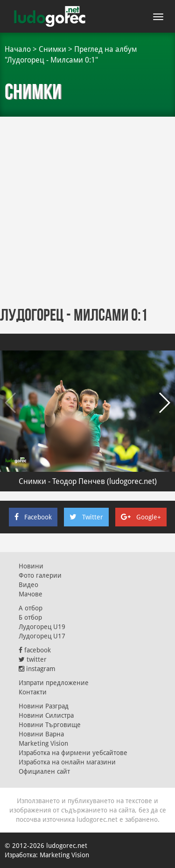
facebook (35, 650)
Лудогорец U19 (42, 627)
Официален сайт (44, 771)
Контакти (33, 692)
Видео (28, 585)
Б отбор (30, 617)
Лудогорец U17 (42, 636)
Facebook (33, 517)
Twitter (86, 517)
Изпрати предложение (54, 683)
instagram (37, 669)
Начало (18, 49)
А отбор (31, 608)
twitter (33, 659)
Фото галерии (40, 575)
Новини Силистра (46, 715)
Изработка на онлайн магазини (67, 762)
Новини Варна (41, 734)
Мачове (31, 594)
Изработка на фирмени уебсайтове (73, 753)
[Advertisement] (87, 209)
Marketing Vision (43, 743)
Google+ (141, 517)
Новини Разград (44, 706)
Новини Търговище (50, 725)
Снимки (52, 49)
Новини (31, 566)
